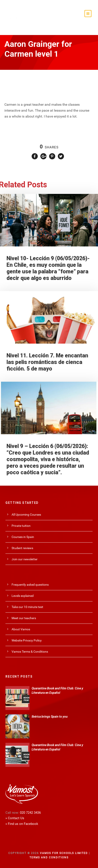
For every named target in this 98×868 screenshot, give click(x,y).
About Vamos (21, 629)
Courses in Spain (23, 537)
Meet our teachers (24, 618)
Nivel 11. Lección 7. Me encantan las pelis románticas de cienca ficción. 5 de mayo (47, 362)
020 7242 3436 (30, 813)
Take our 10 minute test (27, 607)
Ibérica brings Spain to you (50, 717)
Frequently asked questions (30, 585)
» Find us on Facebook (22, 824)
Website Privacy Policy (27, 640)
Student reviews (22, 548)
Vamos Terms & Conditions (30, 652)
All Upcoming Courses (26, 515)
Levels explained (23, 596)
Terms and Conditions (49, 857)
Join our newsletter (25, 559)
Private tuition (21, 526)
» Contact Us (15, 818)
